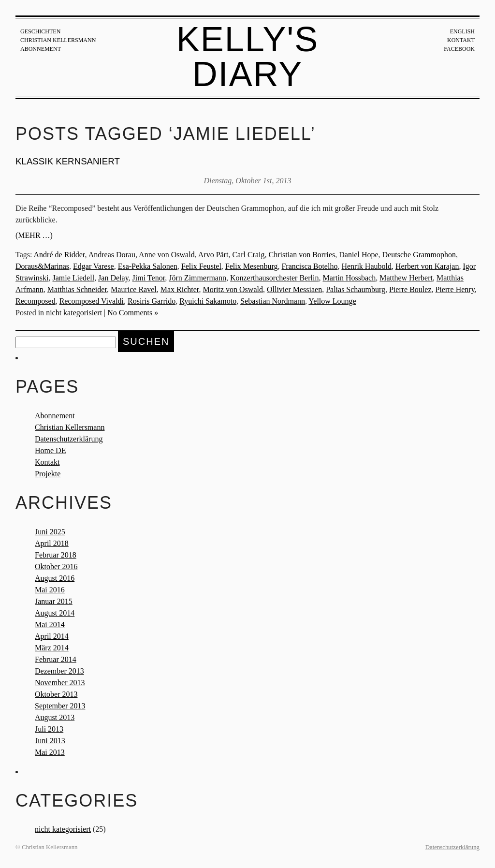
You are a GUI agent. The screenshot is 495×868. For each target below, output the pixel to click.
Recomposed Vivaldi (92, 301)
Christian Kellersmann (58, 40)
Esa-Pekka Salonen (148, 266)
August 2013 (55, 717)
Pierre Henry (455, 289)
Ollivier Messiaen (294, 289)
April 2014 (52, 636)
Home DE (50, 450)
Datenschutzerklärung (69, 439)
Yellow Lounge (332, 301)
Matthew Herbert (406, 278)
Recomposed (36, 301)
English (462, 31)
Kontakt (461, 40)
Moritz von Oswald (233, 289)
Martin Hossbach (349, 278)
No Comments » (133, 313)
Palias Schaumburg (356, 289)
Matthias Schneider (77, 289)
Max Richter (180, 289)
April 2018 (52, 543)
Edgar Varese (94, 266)
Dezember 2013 (59, 671)
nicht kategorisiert (74, 313)
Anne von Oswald (167, 255)
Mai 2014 (50, 625)
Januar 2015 (54, 601)
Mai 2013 (50, 752)
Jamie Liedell (73, 278)
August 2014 (55, 613)
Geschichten (40, 31)
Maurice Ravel (134, 289)
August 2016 (55, 578)
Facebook (459, 49)
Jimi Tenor (149, 278)
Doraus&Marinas (42, 266)
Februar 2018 (56, 555)
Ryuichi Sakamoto (208, 301)
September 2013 (60, 706)
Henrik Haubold (366, 266)
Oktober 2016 (56, 566)
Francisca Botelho (309, 266)
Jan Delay (113, 278)
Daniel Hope (358, 255)
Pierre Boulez (410, 289)
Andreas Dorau (112, 255)
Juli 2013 (49, 729)
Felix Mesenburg (252, 266)
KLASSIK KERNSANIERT (68, 161)
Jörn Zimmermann (197, 278)
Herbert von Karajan (427, 266)
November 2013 (60, 683)
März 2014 (52, 648)
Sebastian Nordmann (273, 301)
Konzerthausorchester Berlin (274, 278)
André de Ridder (59, 255)
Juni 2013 (50, 741)
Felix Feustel (201, 266)
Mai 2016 (50, 590)
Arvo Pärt (213, 255)
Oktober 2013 (56, 694)
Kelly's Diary (248, 57)
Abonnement (41, 49)
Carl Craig (248, 255)
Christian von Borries (302, 255)
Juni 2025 (50, 532)
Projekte (48, 474)
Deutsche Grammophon (419, 255)
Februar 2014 (56, 659)
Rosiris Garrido (152, 301)
